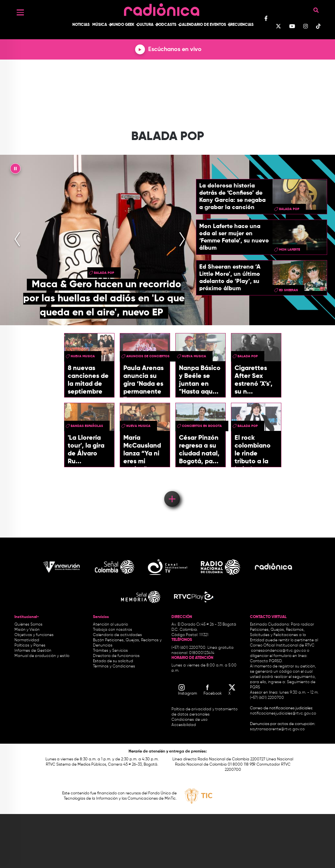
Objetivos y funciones (34, 635)
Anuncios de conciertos (148, 356)
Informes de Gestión (33, 651)
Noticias (81, 25)
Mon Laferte (290, 250)
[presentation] (17, 240)
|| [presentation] (15, 170)
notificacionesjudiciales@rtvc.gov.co (283, 714)
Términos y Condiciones (114, 666)
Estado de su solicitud (113, 661)
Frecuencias (241, 25)
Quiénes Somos (28, 625)
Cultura (145, 25)
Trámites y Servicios (110, 651)
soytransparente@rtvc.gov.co (277, 729)
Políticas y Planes (30, 646)
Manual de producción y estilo (42, 656)
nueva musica (83, 356)
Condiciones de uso (189, 720)
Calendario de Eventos (203, 25)
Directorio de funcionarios (116, 656)
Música (100, 25)
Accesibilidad (184, 725)
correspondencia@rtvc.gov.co (278, 651)
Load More (172, 489)
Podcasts (166, 25)
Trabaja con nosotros (113, 630)
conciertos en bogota (202, 426)
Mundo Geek (122, 25)
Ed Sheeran (289, 290)
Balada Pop (104, 273)
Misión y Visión (27, 630)
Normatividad (27, 640)
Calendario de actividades (117, 635)
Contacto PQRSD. (266, 661)
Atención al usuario (110, 625)
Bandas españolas (87, 426)
